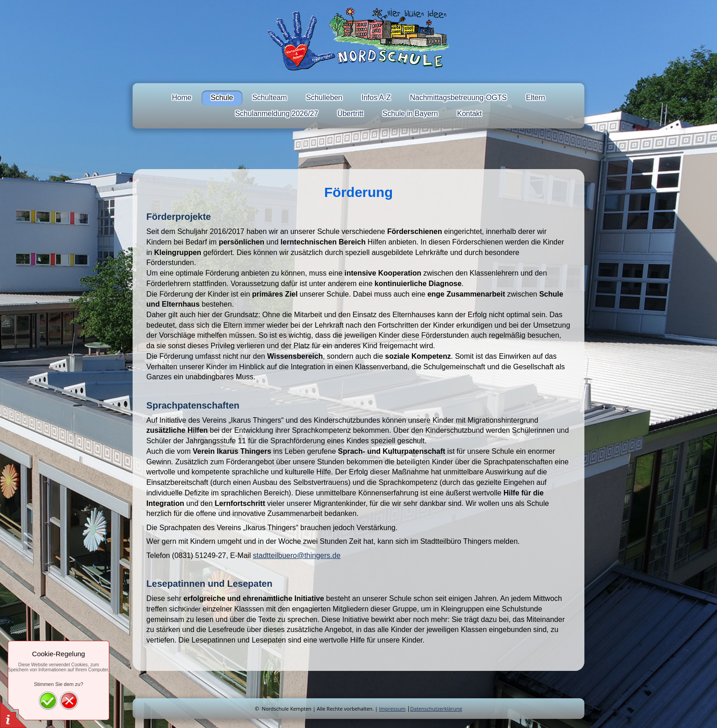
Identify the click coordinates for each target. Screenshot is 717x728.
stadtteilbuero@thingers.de (297, 555)
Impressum (392, 709)
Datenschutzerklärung (436, 709)
